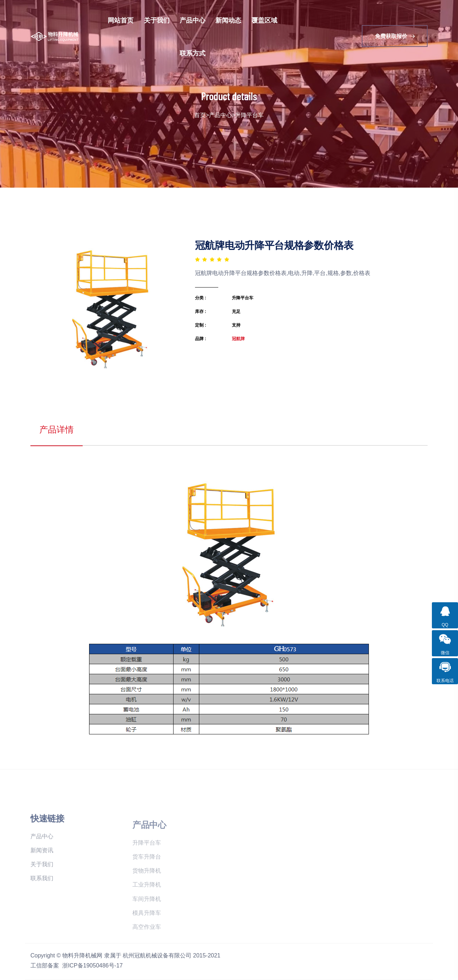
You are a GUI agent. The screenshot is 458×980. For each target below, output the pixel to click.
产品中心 (193, 20)
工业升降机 (147, 901)
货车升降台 (147, 873)
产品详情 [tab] (57, 429)
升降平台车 (249, 115)
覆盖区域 (264, 20)
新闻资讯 (42, 868)
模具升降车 (147, 929)
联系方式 (193, 53)
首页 (200, 115)
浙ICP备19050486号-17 (92, 965)
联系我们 (42, 896)
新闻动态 (228, 20)
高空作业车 (147, 943)
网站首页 (121, 20)
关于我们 (157, 20)
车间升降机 (147, 915)
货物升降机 (147, 887)
